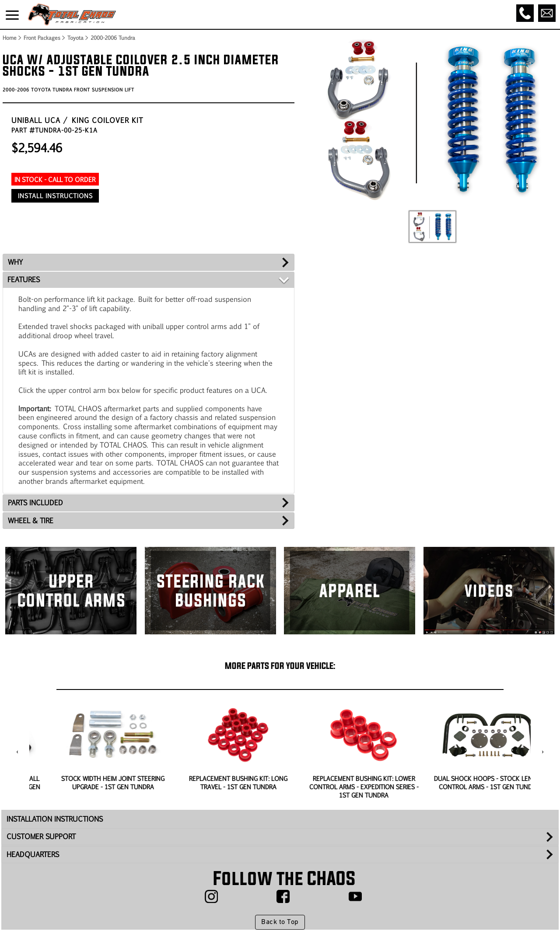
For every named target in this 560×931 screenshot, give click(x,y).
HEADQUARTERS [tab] (33, 854)
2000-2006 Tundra (113, 38)
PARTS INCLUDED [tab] (35, 502)
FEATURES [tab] (24, 279)
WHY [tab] (15, 262)
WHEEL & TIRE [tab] (31, 520)
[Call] (525, 13)
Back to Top (280, 922)
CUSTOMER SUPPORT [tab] (41, 836)
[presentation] (17, 752)
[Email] (547, 13)
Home (9, 38)
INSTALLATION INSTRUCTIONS (55, 819)
